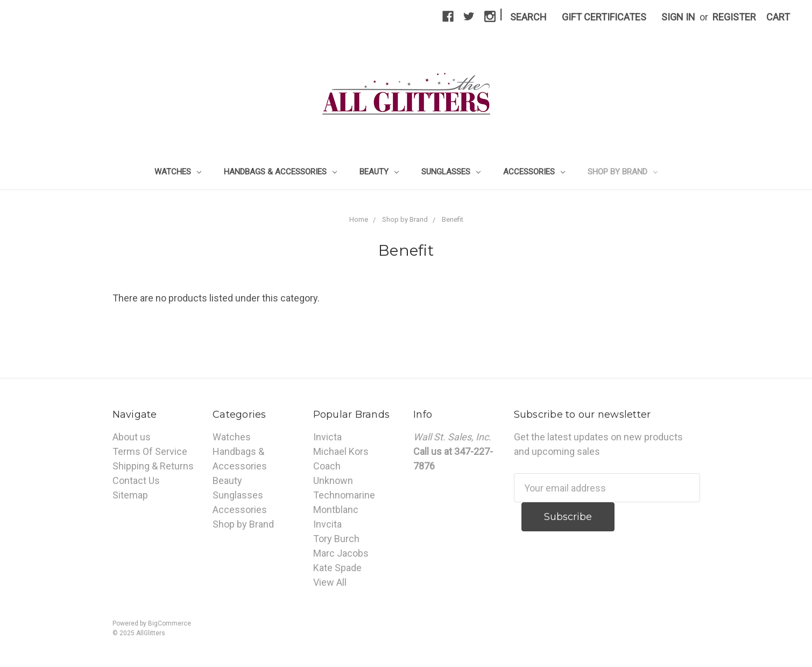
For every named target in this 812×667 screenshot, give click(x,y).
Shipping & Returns (153, 466)
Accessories (534, 172)
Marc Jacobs (341, 553)
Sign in (678, 17)
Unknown (333, 480)
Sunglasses (451, 172)
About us (132, 437)
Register (734, 17)
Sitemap (130, 495)
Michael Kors (341, 451)
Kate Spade (337, 568)
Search (528, 17)
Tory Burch (336, 539)
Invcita (327, 524)
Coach (327, 466)
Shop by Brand (623, 172)
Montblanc (336, 510)
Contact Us (136, 480)
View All (330, 582)
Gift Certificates (604, 17)
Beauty (379, 172)
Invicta (327, 437)
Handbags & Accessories (280, 172)
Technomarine (344, 495)
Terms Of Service (150, 451)
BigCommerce (170, 623)
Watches (178, 172)
